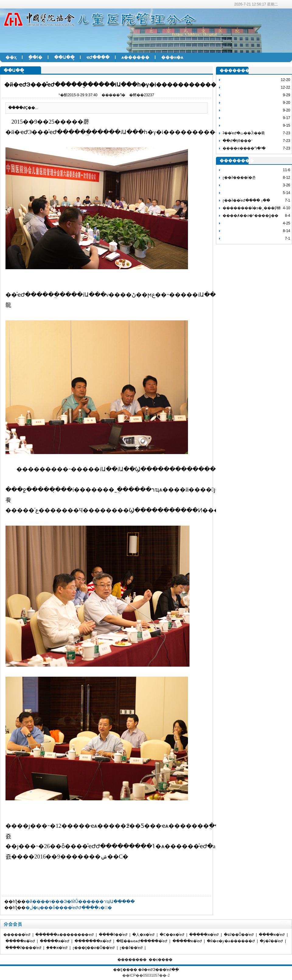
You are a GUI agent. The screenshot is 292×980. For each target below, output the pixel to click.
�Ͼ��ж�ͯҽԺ (172, 935)
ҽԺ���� (98, 57)
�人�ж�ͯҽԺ (143, 935)
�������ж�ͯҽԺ (93, 941)
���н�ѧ (172, 57)
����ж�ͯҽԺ (272, 935)
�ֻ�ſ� (35, 57)
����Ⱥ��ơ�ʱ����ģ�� (250, 216)
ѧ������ (135, 57)
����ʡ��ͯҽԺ (113, 935)
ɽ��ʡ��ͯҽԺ (131, 948)
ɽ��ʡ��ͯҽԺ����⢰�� (246, 200)
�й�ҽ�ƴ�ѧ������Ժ (231, 941)
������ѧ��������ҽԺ (64, 935)
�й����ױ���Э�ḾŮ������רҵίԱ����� (80, 901)
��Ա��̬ (64, 57)
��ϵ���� (161, 960)
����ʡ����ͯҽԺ (23, 948)
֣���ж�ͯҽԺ (57, 948)
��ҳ (11, 57)
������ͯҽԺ (17, 935)
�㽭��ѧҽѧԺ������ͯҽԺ (142, 941)
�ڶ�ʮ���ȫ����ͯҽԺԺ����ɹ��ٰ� (69, 908)
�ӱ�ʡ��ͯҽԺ (271, 941)
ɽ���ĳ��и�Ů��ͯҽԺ (94, 948)
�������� (132, 960)
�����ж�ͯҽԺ (204, 935)
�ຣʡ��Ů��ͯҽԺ (239, 935)
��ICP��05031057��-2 (146, 975)
